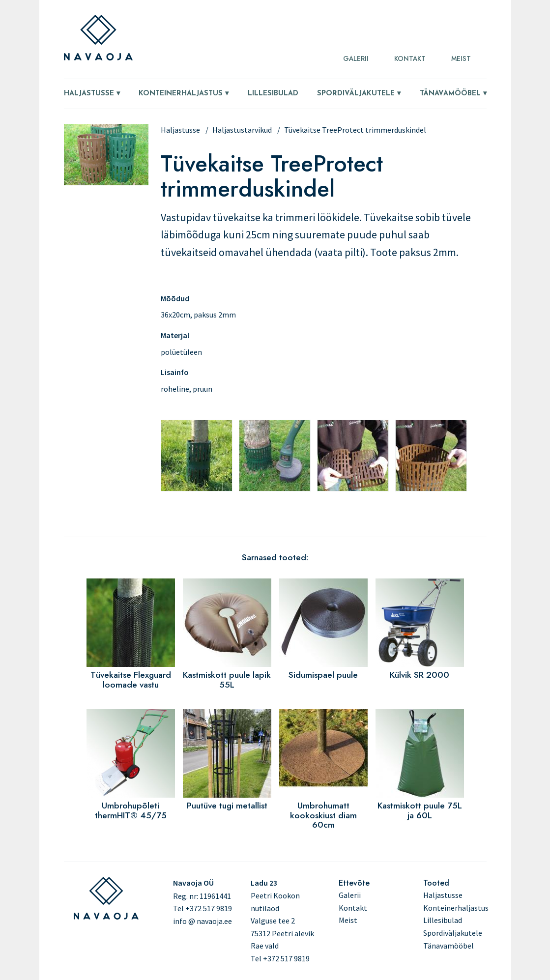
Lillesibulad (273, 94)
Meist (461, 58)
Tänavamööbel (450, 94)
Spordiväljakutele (356, 94)
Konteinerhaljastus (181, 94)
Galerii (356, 58)
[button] (106, 182)
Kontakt (410, 58)
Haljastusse (89, 94)
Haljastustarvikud (242, 130)
